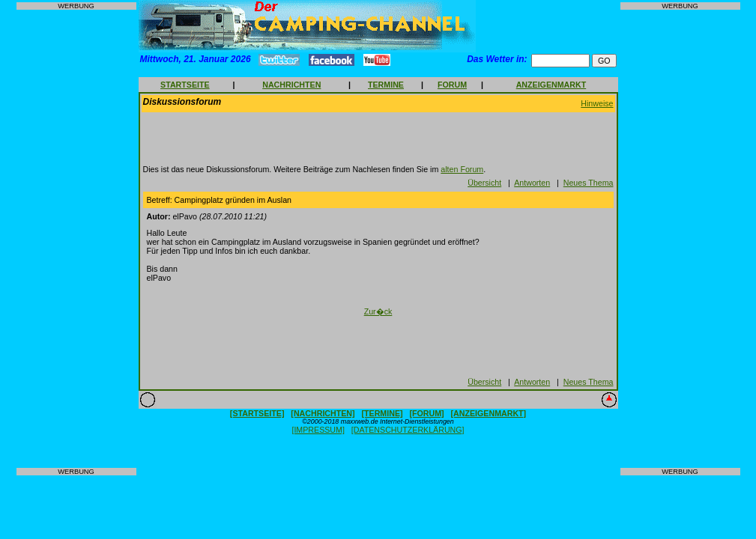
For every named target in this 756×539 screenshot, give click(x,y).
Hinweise (597, 103)
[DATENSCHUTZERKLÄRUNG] (408, 430)
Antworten (532, 183)
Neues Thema (589, 183)
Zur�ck (378, 311)
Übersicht (484, 183)
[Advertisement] (76, 239)
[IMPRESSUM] (318, 430)
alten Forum (462, 169)
